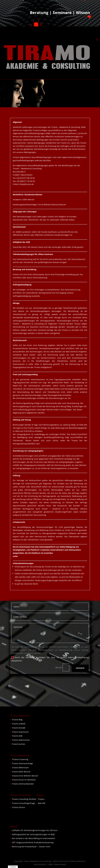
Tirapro (41, 799)
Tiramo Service (18, 807)
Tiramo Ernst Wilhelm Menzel (25, 776)
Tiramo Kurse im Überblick (24, 780)
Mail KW (42, 803)
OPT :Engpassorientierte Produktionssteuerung (33, 842)
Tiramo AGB (17, 736)
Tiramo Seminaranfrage (22, 763)
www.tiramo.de (20, 187)
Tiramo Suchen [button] (19, 744)
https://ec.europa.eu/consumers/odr (35, 556)
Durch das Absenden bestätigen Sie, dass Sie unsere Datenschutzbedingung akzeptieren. (50, 659)
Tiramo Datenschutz (21, 740)
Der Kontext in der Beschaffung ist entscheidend (33, 838)
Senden (80, 668)
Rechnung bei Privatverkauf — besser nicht (31, 847)
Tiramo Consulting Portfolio (24, 799)
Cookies (13, 867)
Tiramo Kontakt (19, 728)
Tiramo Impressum (20, 732)
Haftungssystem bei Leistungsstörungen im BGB (33, 834)
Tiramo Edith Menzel (21, 772)
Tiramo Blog (17, 720)
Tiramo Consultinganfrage (23, 803)
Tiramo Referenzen (20, 768)
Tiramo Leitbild (19, 724)
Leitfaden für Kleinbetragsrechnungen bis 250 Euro (35, 830)
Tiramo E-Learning (20, 759)
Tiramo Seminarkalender (23, 784)
